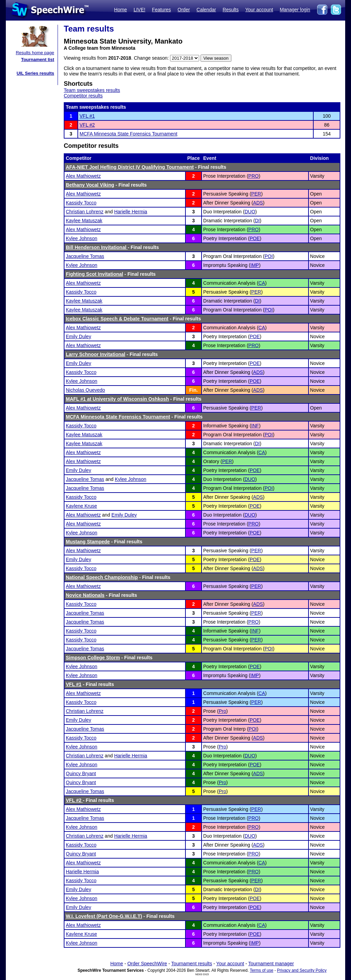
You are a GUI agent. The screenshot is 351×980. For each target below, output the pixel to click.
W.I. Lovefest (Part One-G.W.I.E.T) (104, 916)
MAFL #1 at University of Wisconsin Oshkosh (117, 399)
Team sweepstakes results (92, 90)
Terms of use (262, 970)
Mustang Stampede (88, 542)
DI (257, 221)
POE (255, 238)
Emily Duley (78, 336)
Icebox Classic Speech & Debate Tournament (117, 319)
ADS (258, 203)
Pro (222, 711)
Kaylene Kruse (81, 506)
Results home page (35, 53)
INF (255, 426)
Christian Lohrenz (85, 212)
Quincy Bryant (81, 774)
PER (256, 194)
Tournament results (192, 964)
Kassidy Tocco (81, 203)
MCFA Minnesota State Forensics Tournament (128, 134)
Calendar (206, 10)
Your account (259, 10)
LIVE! (140, 10)
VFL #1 (87, 116)
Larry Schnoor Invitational (95, 354)
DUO (250, 212)
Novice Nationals (85, 595)
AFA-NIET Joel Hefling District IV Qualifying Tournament (130, 167)
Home (120, 10)
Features (161, 10)
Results (231, 10)
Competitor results (83, 96)
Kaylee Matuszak (84, 221)
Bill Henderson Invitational (97, 247)
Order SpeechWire (147, 964)
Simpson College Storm (93, 658)
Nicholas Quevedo (85, 390)
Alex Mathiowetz (83, 176)
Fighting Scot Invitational (94, 274)
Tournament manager (271, 964)
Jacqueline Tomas (85, 256)
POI (269, 256)
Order (184, 10)
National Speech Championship (102, 577)
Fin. (193, 390)
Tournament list (38, 60)
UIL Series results (35, 73)
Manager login (295, 10)
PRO (253, 176)
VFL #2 (87, 125)
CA (262, 283)
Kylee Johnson (82, 238)
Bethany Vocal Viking (90, 185)
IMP (255, 265)
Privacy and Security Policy (302, 970)
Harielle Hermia (131, 212)
